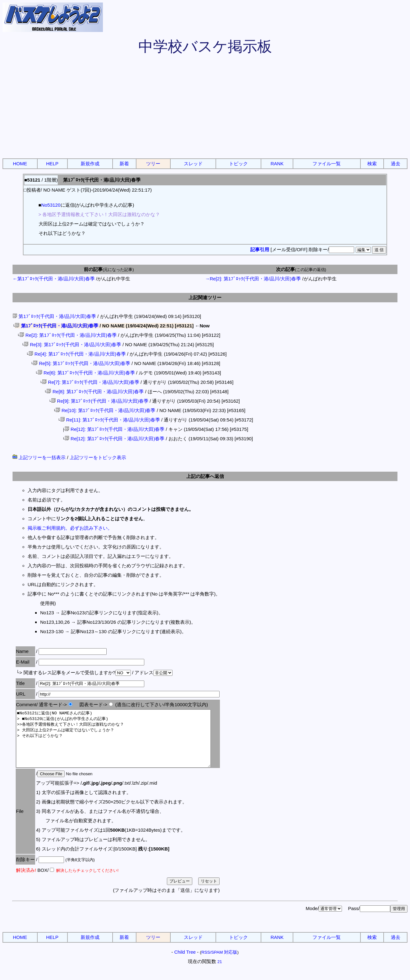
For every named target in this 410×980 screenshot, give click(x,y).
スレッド (193, 164)
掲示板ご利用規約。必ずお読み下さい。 (70, 528)
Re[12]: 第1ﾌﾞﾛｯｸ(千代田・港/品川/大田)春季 (114, 429)
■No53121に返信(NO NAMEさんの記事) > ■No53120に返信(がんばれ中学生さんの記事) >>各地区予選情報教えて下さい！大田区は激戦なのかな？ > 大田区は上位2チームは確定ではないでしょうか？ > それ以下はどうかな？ (125, 744)
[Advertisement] (205, 110)
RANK (277, 164)
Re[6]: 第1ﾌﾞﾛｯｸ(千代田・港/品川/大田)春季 (86, 373)
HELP (52, 164)
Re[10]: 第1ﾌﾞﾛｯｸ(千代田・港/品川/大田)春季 (105, 410)
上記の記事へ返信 (205, 476)
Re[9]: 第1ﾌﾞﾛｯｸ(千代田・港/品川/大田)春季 (100, 401)
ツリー (153, 164)
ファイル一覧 (327, 164)
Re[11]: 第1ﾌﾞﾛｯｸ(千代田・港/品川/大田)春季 (110, 420)
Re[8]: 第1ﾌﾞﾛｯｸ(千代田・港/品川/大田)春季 (95, 392)
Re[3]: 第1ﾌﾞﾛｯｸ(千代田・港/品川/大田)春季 (72, 344)
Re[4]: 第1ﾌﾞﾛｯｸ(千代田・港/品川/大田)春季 (77, 354)
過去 (396, 164)
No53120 (51, 205)
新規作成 (90, 164)
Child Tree (185, 963)
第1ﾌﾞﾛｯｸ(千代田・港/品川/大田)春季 (54, 316)
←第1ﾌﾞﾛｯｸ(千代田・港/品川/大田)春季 (54, 279)
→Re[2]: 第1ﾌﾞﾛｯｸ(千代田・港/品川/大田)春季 (253, 279)
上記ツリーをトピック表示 (98, 457)
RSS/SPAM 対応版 (219, 964)
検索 (372, 164)
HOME (20, 164)
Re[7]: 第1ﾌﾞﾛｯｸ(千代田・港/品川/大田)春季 (91, 382)
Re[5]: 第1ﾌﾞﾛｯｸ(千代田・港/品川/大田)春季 (82, 363)
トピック (238, 164)
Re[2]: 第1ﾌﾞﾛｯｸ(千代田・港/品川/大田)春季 (68, 335)
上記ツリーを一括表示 (39, 457)
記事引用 (260, 249)
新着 (124, 164)
